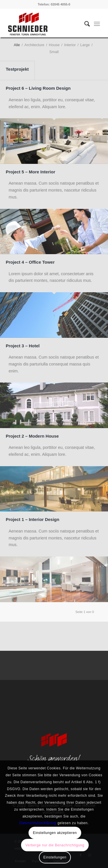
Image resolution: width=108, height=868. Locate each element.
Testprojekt (17, 69)
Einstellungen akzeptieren (55, 833)
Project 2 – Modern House (32, 436)
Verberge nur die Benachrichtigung (55, 845)
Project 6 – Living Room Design (38, 88)
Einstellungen (55, 857)
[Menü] (97, 24)
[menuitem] (84, 24)
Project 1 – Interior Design (33, 519)
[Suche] (84, 24)
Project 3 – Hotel (23, 346)
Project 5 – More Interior (31, 172)
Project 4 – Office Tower (30, 262)
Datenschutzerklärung (38, 823)
